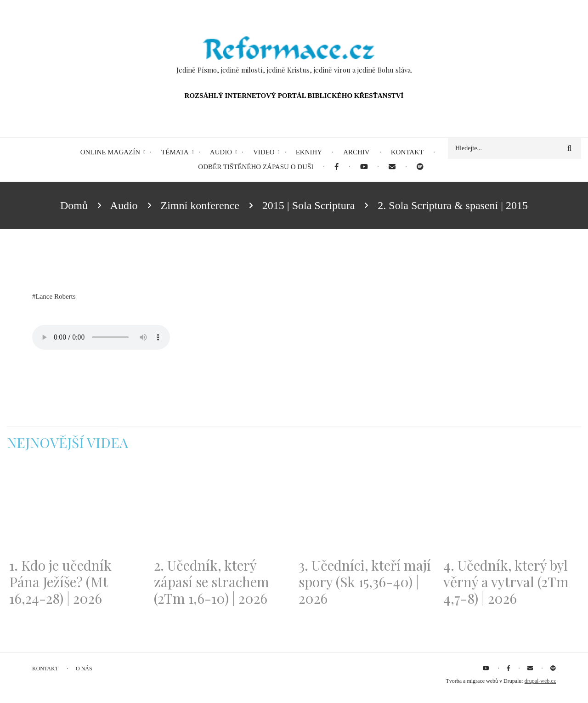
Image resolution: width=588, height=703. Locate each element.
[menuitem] (336, 167)
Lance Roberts (56, 296)
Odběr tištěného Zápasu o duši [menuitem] (256, 167)
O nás (84, 669)
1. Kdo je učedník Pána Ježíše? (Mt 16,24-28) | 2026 (60, 582)
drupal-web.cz (540, 681)
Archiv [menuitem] (356, 152)
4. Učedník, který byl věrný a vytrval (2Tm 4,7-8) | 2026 (506, 582)
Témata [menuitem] (175, 152)
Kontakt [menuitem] (407, 152)
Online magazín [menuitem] (110, 152)
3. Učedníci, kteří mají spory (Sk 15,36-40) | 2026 (365, 582)
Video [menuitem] (264, 152)
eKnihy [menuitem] (309, 152)
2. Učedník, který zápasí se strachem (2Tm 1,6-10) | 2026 (212, 582)
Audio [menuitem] (221, 152)
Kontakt (45, 669)
